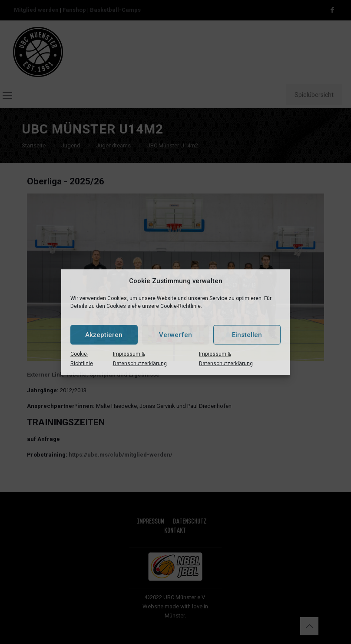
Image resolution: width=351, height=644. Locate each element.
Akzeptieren (104, 335)
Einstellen (247, 335)
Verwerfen (175, 335)
